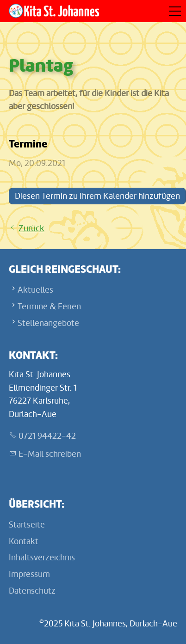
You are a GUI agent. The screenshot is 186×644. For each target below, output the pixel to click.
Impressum (29, 574)
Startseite (27, 525)
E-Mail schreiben (50, 454)
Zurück (31, 228)
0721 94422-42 (47, 436)
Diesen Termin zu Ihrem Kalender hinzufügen (97, 196)
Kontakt (24, 541)
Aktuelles (35, 290)
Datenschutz (32, 591)
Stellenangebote (48, 323)
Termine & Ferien (49, 307)
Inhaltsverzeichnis (42, 558)
